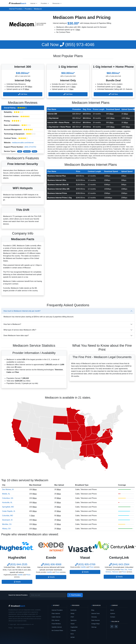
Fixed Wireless (56, 624)
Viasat (72, 624)
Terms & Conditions (19, 628)
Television (27, 151)
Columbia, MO (8, 516)
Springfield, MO (8, 507)
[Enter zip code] (48, 595)
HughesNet (74, 627)
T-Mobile (73, 630)
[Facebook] (112, 626)
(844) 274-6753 (30, 147)
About (112, 610)
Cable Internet (56, 617)
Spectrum (74, 620)
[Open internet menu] (34, 3)
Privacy (10, 628)
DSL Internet (56, 620)
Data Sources (96, 620)
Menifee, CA (7, 524)
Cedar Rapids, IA (9, 511)
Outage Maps (96, 624)
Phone (34, 151)
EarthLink (73, 610)
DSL (126, 570)
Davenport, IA (7, 520)
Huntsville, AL (7, 502)
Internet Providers (57, 610)
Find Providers (75, 595)
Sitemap (94, 627)
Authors (113, 613)
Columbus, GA (8, 498)
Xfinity (72, 613)
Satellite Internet (57, 627)
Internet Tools (96, 613)
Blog (93, 610)
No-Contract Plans (57, 630)
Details (17, 582)
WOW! (73, 637)
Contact (113, 617)
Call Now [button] (23, 94)
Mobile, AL (6, 494)
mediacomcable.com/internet (23, 143)
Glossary (94, 617)
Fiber (122, 570)
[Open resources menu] (57, 3)
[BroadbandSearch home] (17, 3)
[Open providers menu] (45, 3)
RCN (72, 634)
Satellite (20, 575)
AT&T (72, 617)
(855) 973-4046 (68, 45)
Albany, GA (6, 529)
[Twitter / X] (116, 626)
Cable (20, 151)
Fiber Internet (56, 613)
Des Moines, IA (8, 489)
